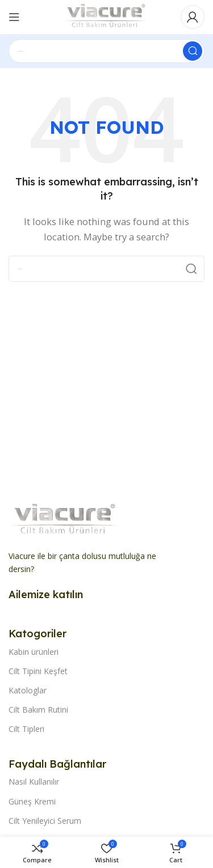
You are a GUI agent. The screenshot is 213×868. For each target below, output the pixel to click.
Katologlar (28, 690)
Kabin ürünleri (34, 652)
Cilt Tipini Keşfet (38, 671)
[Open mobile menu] (14, 17)
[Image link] (65, 519)
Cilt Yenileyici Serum (45, 821)
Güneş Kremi (32, 801)
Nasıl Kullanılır (34, 782)
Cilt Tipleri (26, 729)
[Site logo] (106, 16)
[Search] (106, 51)
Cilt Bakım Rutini (38, 710)
